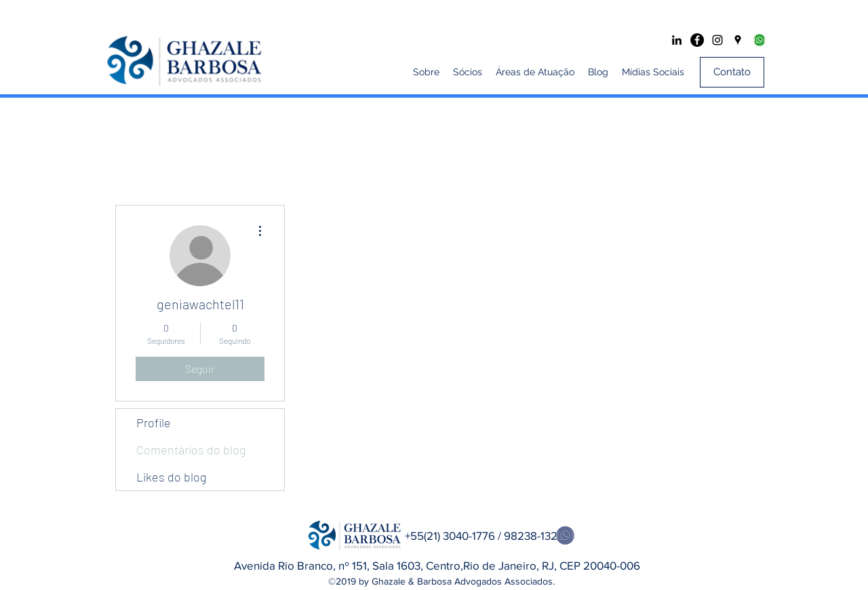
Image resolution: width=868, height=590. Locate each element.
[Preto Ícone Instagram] (717, 40)
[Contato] (732, 72)
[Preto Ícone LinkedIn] (677, 40)
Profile (154, 422)
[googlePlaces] (738, 40)
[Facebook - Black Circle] (697, 40)
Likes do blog (171, 477)
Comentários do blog (191, 450)
